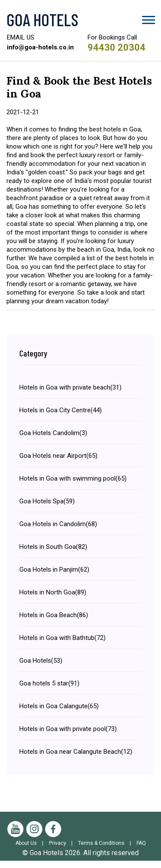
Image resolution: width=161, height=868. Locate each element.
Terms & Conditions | (106, 850)
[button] (148, 18)
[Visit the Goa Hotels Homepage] (80, 19)
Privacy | (63, 850)
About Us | (31, 850)
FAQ (141, 850)
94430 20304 (117, 47)
